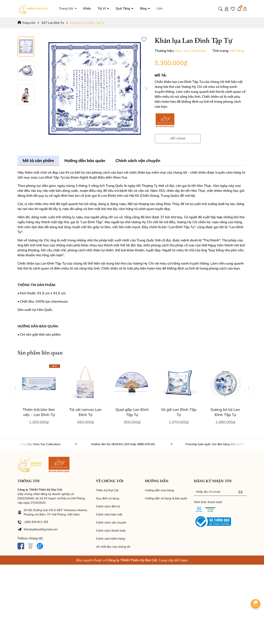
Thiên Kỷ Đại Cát (107, 490)
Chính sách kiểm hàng (111, 539)
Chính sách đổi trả (108, 506)
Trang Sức (85, 8)
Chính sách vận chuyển (111, 522)
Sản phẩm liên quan (40, 352)
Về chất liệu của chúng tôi (113, 547)
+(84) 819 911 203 (36, 522)
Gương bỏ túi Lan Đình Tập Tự (225, 412)
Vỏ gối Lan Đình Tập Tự (179, 412)
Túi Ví (120, 8)
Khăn (105, 8)
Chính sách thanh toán (111, 531)
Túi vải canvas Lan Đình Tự (85, 412)
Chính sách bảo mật (109, 514)
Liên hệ (180, 8)
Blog (162, 8)
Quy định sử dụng (108, 498)
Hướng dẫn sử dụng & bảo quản (166, 498)
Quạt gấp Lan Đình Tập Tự (132, 412)
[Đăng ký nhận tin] (240, 492)
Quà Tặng (142, 8)
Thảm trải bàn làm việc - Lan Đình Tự (39, 412)
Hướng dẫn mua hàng (160, 490)
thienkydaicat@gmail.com (41, 529)
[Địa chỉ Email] (220, 492)
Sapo (184, 560)
